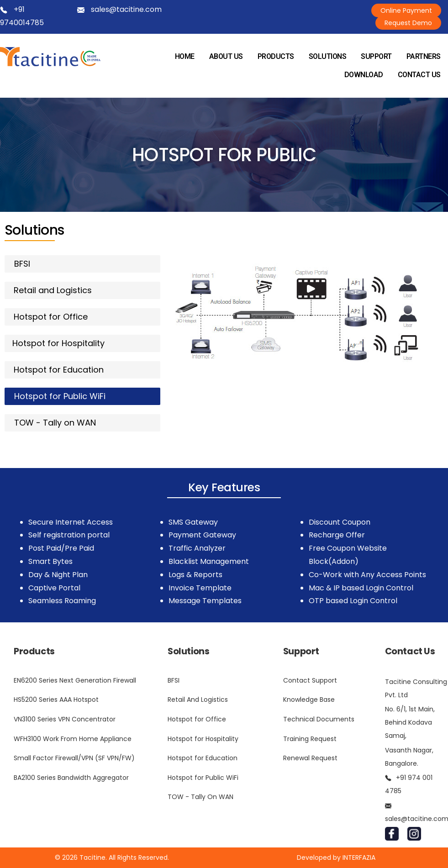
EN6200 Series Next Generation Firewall (75, 680)
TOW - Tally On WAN (200, 797)
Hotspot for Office (197, 719)
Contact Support (310, 680)
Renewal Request (310, 758)
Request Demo (408, 23)
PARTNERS (424, 56)
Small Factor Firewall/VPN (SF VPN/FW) (74, 758)
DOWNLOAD (364, 75)
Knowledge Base (309, 700)
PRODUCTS (276, 56)
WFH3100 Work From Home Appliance (73, 739)
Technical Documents (319, 719)
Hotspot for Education (203, 758)
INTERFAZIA (359, 857)
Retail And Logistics (198, 700)
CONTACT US (419, 75)
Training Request (310, 739)
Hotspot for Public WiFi (203, 778)
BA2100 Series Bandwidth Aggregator (71, 778)
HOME (185, 56)
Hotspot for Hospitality (203, 739)
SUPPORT (376, 56)
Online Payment (406, 11)
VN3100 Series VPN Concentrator (65, 719)
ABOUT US (226, 56)
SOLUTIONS (328, 56)
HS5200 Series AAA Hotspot (56, 700)
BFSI (174, 680)
